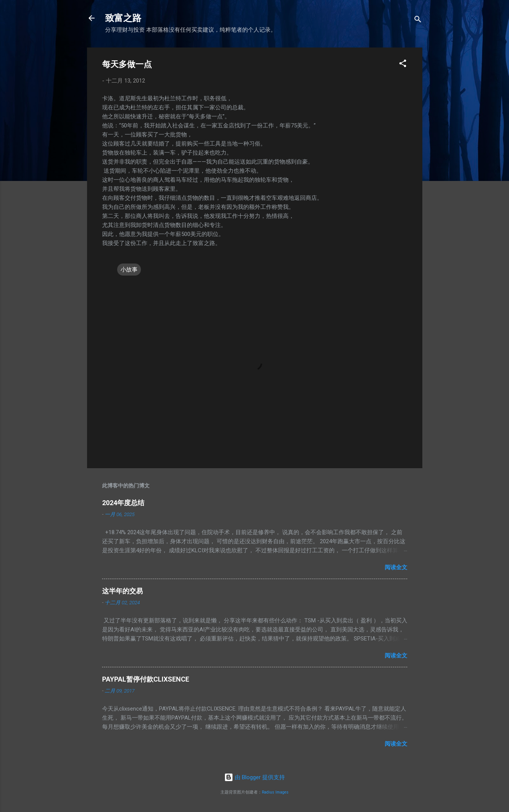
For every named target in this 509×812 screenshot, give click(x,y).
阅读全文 (396, 567)
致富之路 (123, 18)
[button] (403, 65)
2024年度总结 (123, 503)
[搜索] (418, 21)
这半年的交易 (122, 591)
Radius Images (275, 792)
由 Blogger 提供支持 (254, 777)
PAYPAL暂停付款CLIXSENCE (146, 679)
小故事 (129, 270)
